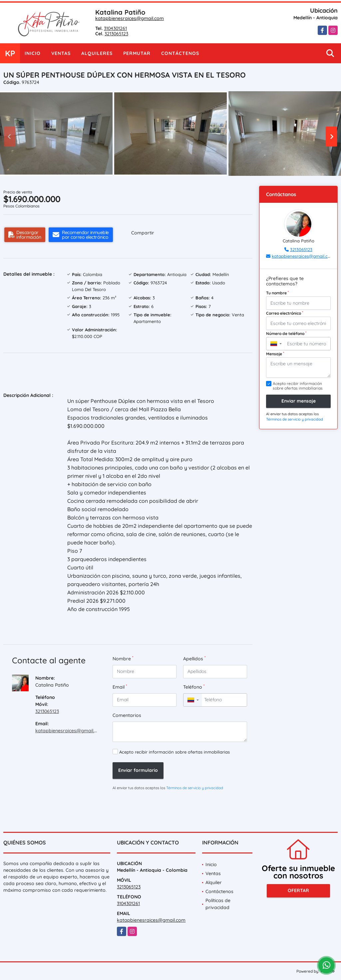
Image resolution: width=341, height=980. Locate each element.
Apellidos (194, 658)
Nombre (123, 658)
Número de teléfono (286, 333)
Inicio (33, 53)
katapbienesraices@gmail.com (130, 18)
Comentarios (127, 715)
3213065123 (116, 34)
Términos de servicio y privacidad (195, 788)
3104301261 (115, 28)
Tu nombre (277, 293)
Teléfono (194, 687)
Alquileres (97, 53)
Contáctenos (180, 53)
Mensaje (275, 354)
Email (120, 687)
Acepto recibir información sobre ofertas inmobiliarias (174, 752)
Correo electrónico (285, 313)
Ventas (61, 53)
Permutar (137, 53)
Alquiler (214, 882)
